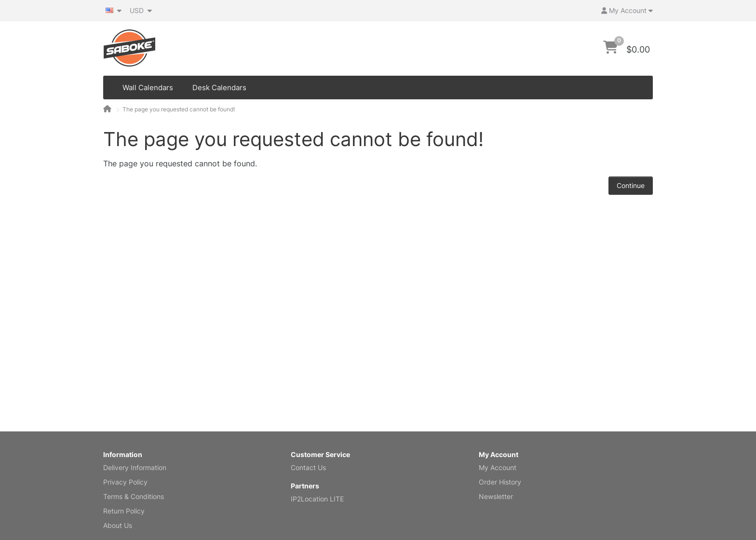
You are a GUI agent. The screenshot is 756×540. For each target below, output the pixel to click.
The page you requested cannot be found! (179, 109)
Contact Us (308, 467)
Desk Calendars (219, 88)
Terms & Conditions (134, 496)
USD (141, 10)
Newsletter (496, 496)
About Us (118, 525)
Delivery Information (135, 467)
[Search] (575, 49)
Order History (500, 482)
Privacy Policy (125, 482)
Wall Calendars (148, 88)
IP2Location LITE (317, 499)
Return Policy (124, 511)
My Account (498, 467)
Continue (631, 185)
